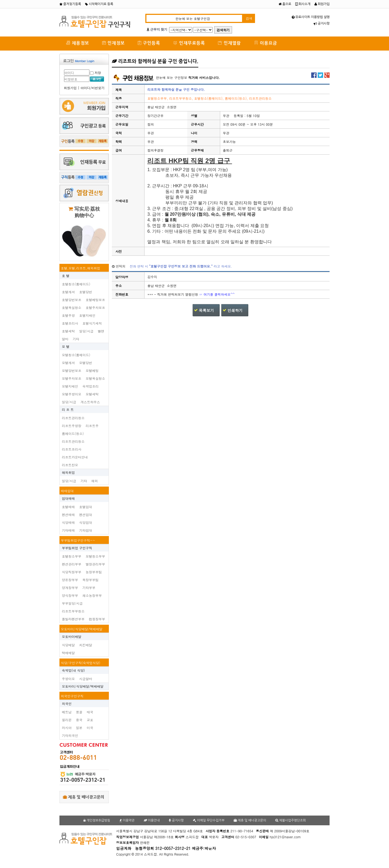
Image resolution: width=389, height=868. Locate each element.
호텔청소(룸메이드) (76, 284)
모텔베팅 (92, 370)
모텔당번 (86, 363)
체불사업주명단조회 (291, 820)
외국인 (67, 704)
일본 (79, 728)
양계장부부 (70, 588)
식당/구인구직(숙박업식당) (81, 663)
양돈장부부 (70, 580)
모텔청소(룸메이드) (76, 355)
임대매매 (68, 498)
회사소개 (303, 4)
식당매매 (68, 522)
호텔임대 (86, 507)
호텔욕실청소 (72, 307)
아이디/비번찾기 (93, 88)
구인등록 (149, 43)
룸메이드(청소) (73, 433)
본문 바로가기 (0, 0)
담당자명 (122, 277)
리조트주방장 (72, 426)
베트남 (67, 712)
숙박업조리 (90, 386)
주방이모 (68, 679)
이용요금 (266, 43)
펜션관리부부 (72, 564)
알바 (65, 339)
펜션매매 (68, 515)
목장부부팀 (90, 580)
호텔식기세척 (92, 323)
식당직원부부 (72, 572)
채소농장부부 (92, 595)
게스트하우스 (90, 402)
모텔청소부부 (95, 556)
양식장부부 (70, 595)
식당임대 (86, 522)
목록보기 (206, 310)
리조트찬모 (70, 465)
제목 (119, 90)
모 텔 (66, 346)
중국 (79, 720)
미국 (90, 728)
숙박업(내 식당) (73, 670)
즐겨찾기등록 (70, 4)
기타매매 (68, 530)
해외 (95, 481)
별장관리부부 (95, 564)
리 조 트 (68, 409)
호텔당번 (86, 292)
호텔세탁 (68, 331)
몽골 (79, 712)
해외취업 (68, 472)
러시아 (67, 728)
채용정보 (78, 43)
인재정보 (113, 43)
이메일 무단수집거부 (209, 820)
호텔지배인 (87, 315)
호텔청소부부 (72, 556)
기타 (76, 339)
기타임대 (86, 530)
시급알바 (86, 679)
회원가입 (322, 4)
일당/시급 (86, 331)
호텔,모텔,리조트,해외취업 (81, 268)
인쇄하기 (235, 310)
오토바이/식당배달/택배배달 (82, 629)
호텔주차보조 (95, 307)
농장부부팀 (94, 572)
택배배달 (68, 653)
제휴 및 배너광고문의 (84, 797)
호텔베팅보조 (95, 300)
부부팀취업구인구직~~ (78, 540)
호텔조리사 (70, 323)
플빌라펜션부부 (73, 619)
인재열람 (229, 43)
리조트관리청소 (73, 418)
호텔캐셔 (68, 292)
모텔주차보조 (72, 378)
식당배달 (68, 645)
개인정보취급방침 (97, 820)
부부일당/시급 (72, 603)
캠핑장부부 (97, 619)
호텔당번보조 (72, 300)
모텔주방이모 (72, 394)
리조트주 (92, 426)
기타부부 (89, 588)
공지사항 (322, 24)
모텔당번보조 (72, 370)
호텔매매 (68, 507)
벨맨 (101, 331)
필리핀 (67, 720)
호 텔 (66, 276)
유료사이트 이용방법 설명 (311, 17)
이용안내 (152, 820)
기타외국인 (70, 735)
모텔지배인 (70, 386)
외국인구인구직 (72, 696)
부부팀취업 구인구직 (77, 548)
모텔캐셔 (68, 363)
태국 (90, 712)
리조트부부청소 (73, 611)
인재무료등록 (189, 43)
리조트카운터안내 (75, 457)
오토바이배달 (72, 636)
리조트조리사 (72, 449)
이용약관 (127, 820)
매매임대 (67, 491)
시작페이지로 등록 (99, 4)
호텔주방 (68, 315)
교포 (90, 720)
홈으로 (285, 4)
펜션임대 (86, 515)
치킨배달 (86, 645)
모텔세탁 (92, 394)
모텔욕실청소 (95, 378)
